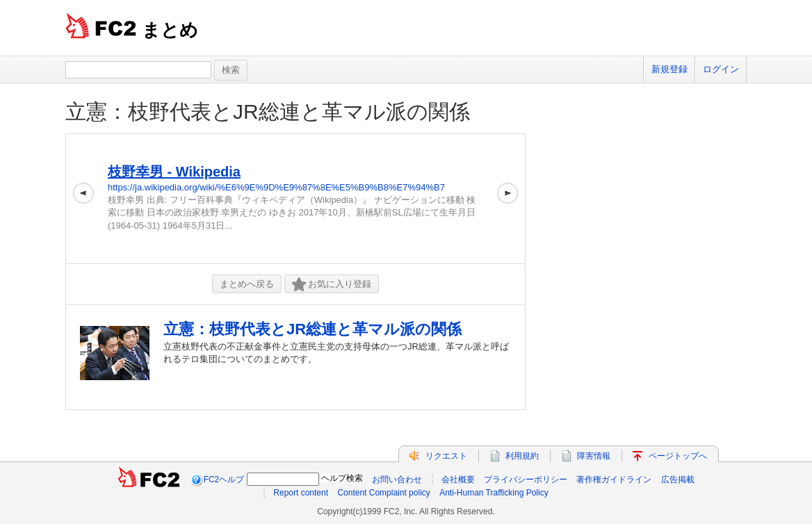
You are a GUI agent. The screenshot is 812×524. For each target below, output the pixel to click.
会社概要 (458, 480)
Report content (301, 493)
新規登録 (669, 69)
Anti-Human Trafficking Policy (494, 493)
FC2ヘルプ (224, 480)
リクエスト (446, 456)
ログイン (721, 69)
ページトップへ (678, 456)
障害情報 (594, 456)
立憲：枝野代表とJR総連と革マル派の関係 (268, 112)
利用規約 (522, 456)
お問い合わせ (397, 480)
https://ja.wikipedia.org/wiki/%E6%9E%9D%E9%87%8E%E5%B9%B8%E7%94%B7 (276, 187)
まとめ (170, 30)
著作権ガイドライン (614, 480)
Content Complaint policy (383, 493)
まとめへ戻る (247, 284)
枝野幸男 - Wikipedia (174, 172)
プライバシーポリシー (526, 480)
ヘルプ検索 (342, 478)
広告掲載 (678, 480)
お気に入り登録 (332, 285)
